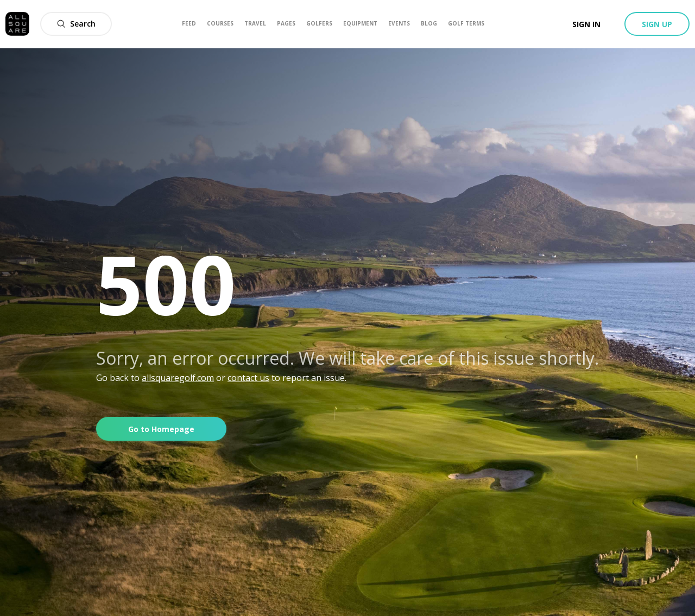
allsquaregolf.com (178, 378)
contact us (248, 378)
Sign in (586, 24)
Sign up (657, 24)
